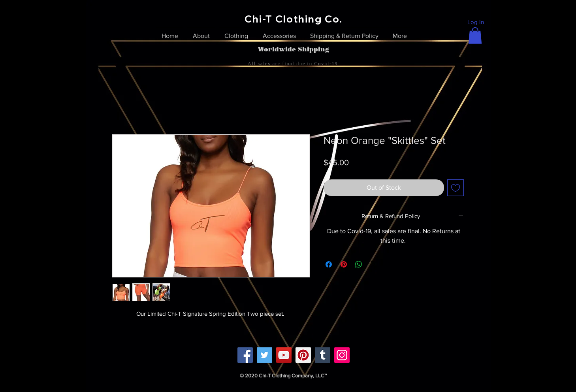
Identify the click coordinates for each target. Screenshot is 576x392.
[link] (475, 36)
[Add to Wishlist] (456, 188)
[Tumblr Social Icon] (323, 355)
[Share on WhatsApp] (359, 264)
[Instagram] (342, 355)
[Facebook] (245, 355)
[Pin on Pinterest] (344, 264)
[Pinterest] (303, 355)
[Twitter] (264, 355)
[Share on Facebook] (329, 264)
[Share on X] (374, 264)
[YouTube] (284, 355)
